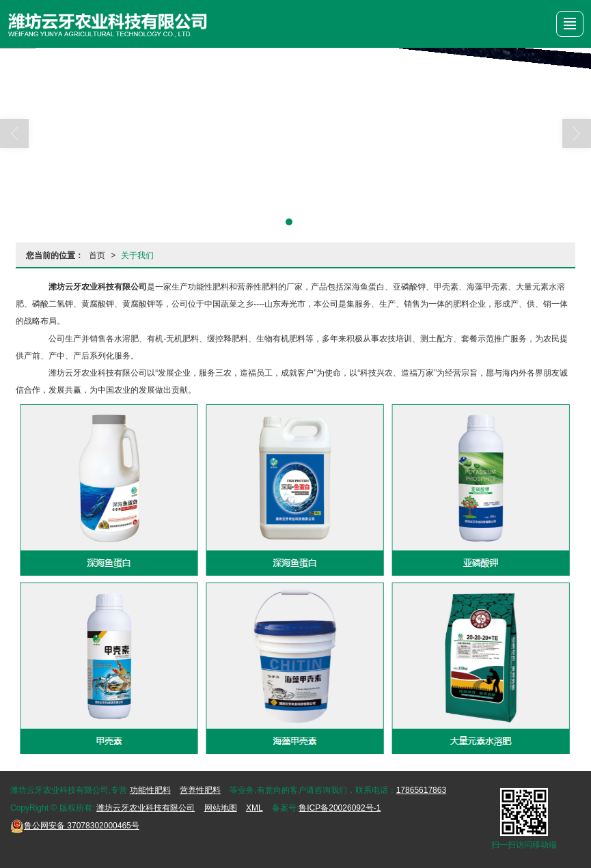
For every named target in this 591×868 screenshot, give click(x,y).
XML (255, 808)
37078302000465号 (75, 826)
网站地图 (221, 808)
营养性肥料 (200, 790)
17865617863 (421, 790)
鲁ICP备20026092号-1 (340, 808)
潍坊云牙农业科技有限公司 (146, 808)
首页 (97, 255)
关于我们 (137, 255)
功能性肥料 (150, 790)
